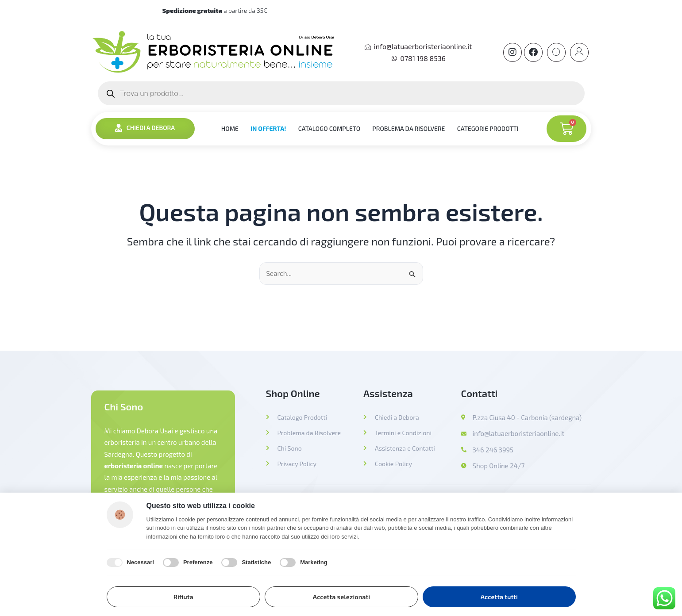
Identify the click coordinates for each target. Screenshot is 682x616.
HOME (228, 128)
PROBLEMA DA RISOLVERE (411, 128)
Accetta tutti (499, 596)
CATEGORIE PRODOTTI (491, 128)
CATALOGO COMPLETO (330, 128)
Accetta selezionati (342, 596)
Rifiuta (183, 596)
